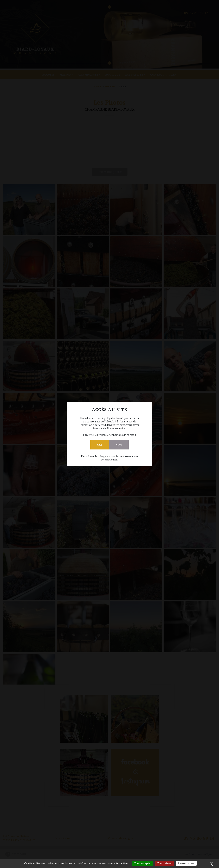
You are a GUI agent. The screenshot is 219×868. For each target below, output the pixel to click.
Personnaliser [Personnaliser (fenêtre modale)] (186, 863)
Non (119, 445)
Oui (100, 445)
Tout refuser (165, 863)
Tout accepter (143, 863)
